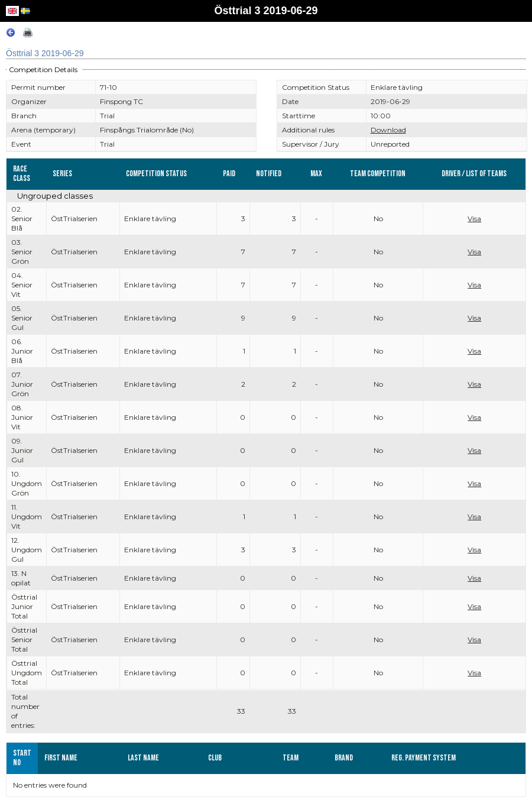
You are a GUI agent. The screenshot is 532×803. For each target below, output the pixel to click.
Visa (474, 218)
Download (388, 130)
